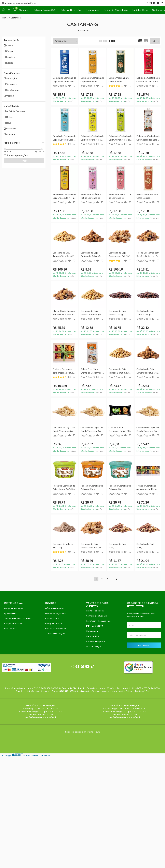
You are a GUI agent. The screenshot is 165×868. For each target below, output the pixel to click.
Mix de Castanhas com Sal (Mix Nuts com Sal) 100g (148, 255)
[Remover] (59, 63)
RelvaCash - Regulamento (98, 621)
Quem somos (10, 613)
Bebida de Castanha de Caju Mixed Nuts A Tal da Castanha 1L (92, 80)
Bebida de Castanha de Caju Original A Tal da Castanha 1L (120, 138)
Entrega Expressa (54, 623)
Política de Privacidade (56, 628)
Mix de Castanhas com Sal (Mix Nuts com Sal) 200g (64, 313)
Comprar (65, 70)
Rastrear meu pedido (96, 641)
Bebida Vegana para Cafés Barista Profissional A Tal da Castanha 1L (119, 80)
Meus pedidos (93, 636)
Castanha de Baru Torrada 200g (145, 313)
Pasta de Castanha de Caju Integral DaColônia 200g (64, 488)
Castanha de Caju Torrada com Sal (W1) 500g (92, 546)
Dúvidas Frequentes (54, 608)
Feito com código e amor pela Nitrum (82, 732)
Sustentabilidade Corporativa (18, 618)
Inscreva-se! (144, 645)
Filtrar (24, 161)
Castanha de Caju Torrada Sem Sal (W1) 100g (92, 313)
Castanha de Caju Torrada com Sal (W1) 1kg (120, 255)
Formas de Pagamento (56, 613)
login (18, 3)
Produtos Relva (140, 10)
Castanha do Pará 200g (145, 546)
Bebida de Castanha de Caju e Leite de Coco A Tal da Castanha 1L (64, 138)
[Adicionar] (70, 63)
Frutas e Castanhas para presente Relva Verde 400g (147, 488)
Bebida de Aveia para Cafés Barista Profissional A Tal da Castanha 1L (147, 196)
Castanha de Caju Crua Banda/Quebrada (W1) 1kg (92, 429)
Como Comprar (52, 618)
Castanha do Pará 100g (117, 546)
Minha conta (92, 631)
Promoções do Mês (95, 611)
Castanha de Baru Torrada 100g (117, 313)
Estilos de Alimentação (116, 10)
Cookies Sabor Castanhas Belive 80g (120, 429)
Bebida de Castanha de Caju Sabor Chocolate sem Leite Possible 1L (148, 80)
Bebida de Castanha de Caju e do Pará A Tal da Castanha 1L (92, 138)
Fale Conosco (11, 628)
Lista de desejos (94, 646)
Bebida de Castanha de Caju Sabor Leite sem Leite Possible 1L (64, 80)
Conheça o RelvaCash (97, 616)
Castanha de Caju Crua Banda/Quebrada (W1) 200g (148, 429)
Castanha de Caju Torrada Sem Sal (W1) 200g (120, 371)
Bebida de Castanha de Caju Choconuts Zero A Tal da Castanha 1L (148, 138)
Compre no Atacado (14, 623)
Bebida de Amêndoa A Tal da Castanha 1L (92, 196)
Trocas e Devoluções (55, 634)
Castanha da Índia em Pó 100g (63, 546)
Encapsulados (92, 10)
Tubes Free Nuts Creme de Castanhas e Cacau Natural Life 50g (92, 371)
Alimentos (24, 10)
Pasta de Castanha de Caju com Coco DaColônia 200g (120, 488)
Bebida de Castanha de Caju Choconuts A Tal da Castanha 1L (64, 196)
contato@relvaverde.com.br (37, 691)
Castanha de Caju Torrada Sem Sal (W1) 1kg (64, 255)
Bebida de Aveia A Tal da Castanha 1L (120, 196)
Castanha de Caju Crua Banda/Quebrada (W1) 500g (64, 429)
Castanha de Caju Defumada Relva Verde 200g (148, 371)
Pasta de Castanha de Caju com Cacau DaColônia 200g (92, 488)
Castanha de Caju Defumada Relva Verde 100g (92, 255)
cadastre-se (30, 3)
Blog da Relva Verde (14, 608)
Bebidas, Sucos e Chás (45, 10)
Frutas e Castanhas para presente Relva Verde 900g (63, 371)
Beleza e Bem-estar (71, 10)
